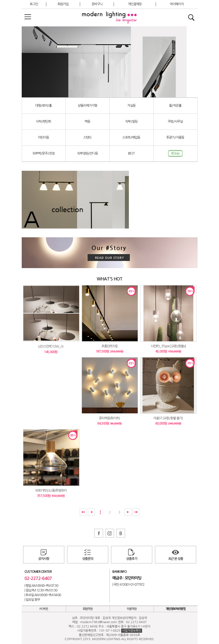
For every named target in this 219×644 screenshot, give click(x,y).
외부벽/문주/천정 (43, 153)
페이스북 (99, 533)
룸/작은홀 (175, 106)
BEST (131, 153)
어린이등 (43, 137)
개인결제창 (135, 4)
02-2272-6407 (38, 578)
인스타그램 (110, 533)
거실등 (131, 106)
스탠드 (87, 137)
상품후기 (132, 559)
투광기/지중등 (175, 137)
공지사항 (44, 559)
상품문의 (88, 559)
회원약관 (88, 609)
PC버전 (44, 609)
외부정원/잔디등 (88, 153)
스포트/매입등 (131, 137)
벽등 (87, 122)
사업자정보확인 (132, 631)
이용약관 (132, 609)
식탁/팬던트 (44, 122)
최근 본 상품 (176, 559)
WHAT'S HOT (109, 279)
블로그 (121, 533)
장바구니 (97, 4)
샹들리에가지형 (87, 106)
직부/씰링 (131, 122)
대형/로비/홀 (43, 106)
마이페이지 (177, 4)
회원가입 (63, 4)
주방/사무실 (175, 122)
